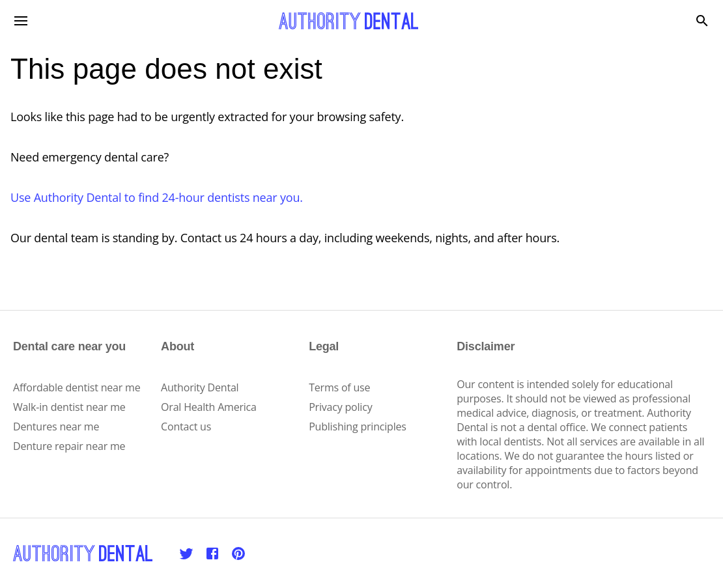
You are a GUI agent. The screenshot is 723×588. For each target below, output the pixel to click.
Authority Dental (200, 387)
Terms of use (339, 387)
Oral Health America (209, 407)
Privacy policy (340, 407)
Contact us (186, 427)
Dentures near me (56, 427)
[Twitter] (186, 553)
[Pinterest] (238, 553)
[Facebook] (212, 553)
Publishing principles (358, 427)
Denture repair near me (69, 446)
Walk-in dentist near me (69, 407)
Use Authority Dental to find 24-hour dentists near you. (157, 197)
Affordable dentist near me (77, 387)
